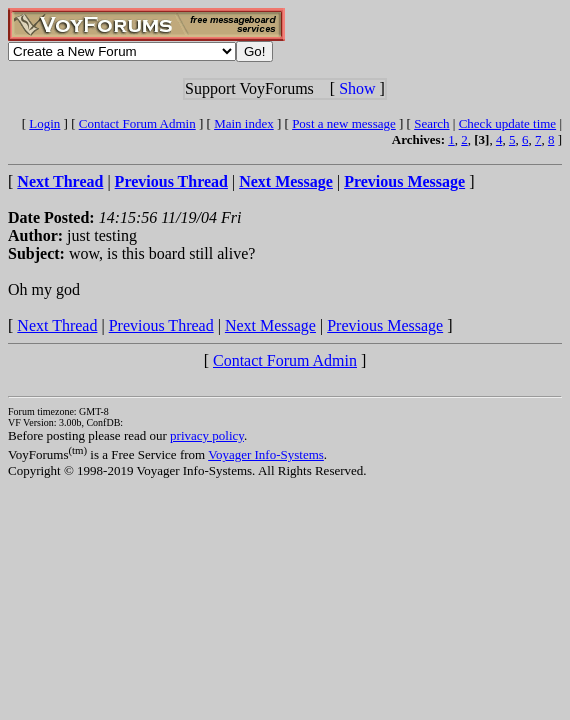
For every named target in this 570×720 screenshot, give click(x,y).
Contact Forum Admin (137, 123)
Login (44, 123)
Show (357, 88)
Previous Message (385, 325)
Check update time (507, 123)
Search (431, 123)
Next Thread (57, 325)
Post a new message (344, 123)
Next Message (270, 325)
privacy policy (207, 435)
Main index (244, 123)
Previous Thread (161, 325)
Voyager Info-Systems (266, 454)
